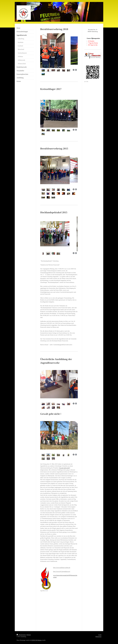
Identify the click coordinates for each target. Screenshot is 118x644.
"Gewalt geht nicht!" (65, 468)
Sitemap (29, 635)
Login (100, 635)
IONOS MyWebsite (36, 640)
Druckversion (21, 635)
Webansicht (98, 637)
